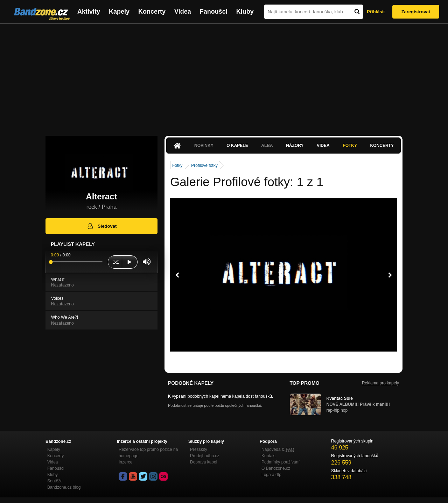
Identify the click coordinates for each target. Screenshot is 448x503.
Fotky (350, 146)
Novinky (204, 146)
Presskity (199, 449)
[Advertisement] (224, 76)
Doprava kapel (204, 462)
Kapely (119, 12)
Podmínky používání (281, 462)
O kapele (237, 146)
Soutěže (55, 481)
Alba (267, 146)
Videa (183, 12)
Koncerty (152, 12)
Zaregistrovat (416, 12)
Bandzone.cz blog (64, 487)
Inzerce (125, 462)
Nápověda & (278, 449)
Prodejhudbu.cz (205, 456)
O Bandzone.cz (276, 468)
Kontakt (269, 456)
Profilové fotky (204, 165)
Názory (295, 146)
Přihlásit (376, 12)
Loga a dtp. (272, 475)
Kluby (245, 12)
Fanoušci (214, 12)
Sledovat (102, 226)
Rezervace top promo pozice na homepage (148, 453)
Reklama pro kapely (380, 383)
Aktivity (89, 12)
